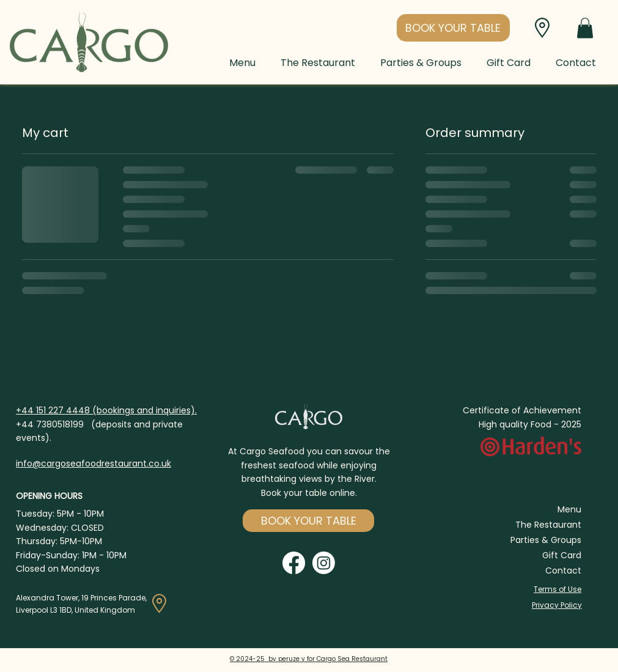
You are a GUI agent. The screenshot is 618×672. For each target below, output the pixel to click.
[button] (453, 28)
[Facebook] (294, 563)
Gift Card (562, 555)
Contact (563, 570)
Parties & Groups (546, 540)
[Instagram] (324, 563)
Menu (569, 509)
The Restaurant (548, 525)
